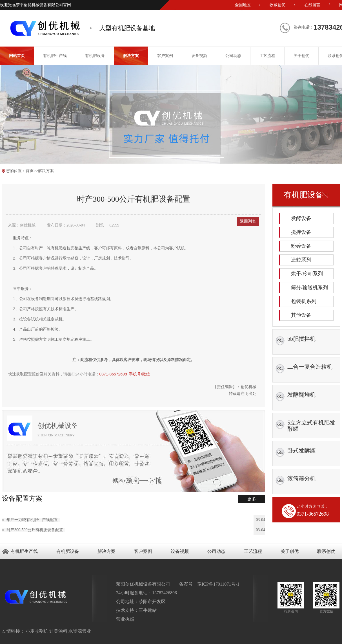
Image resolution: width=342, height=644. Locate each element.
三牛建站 (148, 610)
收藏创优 (277, 5)
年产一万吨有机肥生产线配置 (33, 520)
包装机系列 (304, 301)
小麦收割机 (37, 631)
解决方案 (131, 56)
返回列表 (248, 221)
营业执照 (125, 619)
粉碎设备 (301, 246)
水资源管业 (80, 631)
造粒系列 (301, 260)
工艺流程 (267, 56)
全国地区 (243, 5)
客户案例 (165, 56)
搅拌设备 (301, 232)
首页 (30, 171)
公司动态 (233, 56)
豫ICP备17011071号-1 (218, 584)
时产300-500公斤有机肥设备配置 (36, 530)
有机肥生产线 (55, 56)
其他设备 (301, 315)
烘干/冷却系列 (307, 274)
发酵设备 (301, 218)
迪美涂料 (58, 631)
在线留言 (312, 5)
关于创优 (301, 56)
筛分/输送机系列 (309, 287)
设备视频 (199, 56)
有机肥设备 (95, 56)
